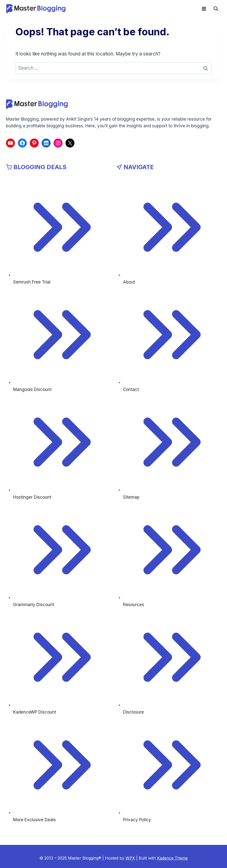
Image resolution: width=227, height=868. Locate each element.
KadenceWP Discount (35, 712)
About (129, 282)
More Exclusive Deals (34, 820)
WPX (130, 858)
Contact (131, 389)
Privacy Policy (137, 820)
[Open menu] (204, 9)
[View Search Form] (216, 9)
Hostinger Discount (32, 497)
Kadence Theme (172, 858)
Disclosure (133, 712)
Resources (134, 605)
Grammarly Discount (34, 605)
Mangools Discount (32, 389)
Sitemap (131, 497)
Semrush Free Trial (32, 282)
